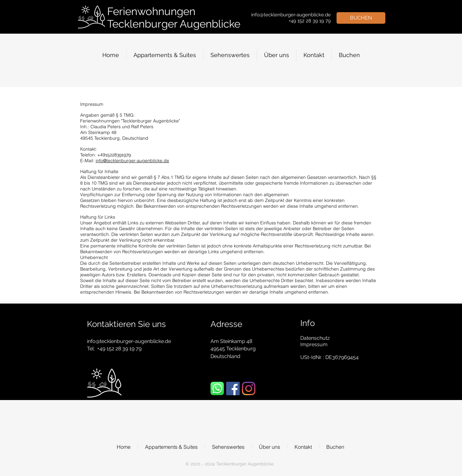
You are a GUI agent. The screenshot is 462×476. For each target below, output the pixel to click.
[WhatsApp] (217, 388)
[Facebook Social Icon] (233, 388)
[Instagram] (249, 388)
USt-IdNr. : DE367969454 (329, 357)
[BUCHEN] (361, 18)
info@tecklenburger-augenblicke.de (132, 161)
